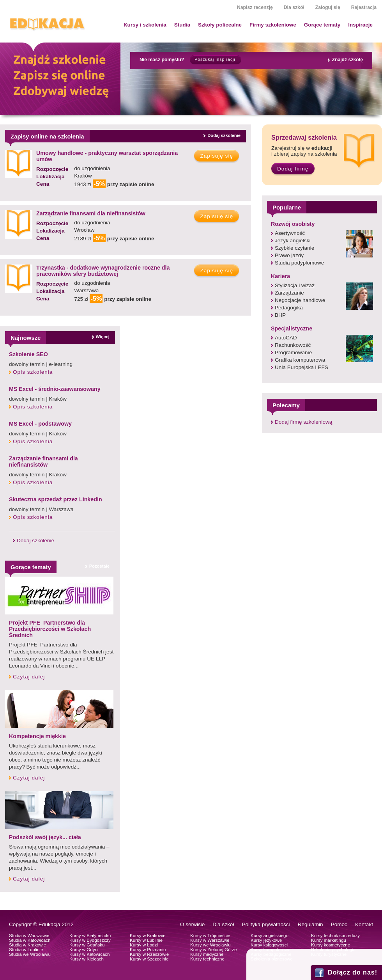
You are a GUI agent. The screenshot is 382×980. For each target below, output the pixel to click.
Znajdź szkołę (347, 60)
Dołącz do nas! (353, 972)
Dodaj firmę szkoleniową (303, 422)
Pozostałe (99, 566)
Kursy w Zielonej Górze (213, 950)
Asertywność (290, 233)
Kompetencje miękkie (37, 736)
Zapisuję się (217, 156)
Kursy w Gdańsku (87, 945)
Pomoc (339, 924)
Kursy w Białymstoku (90, 936)
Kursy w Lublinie (146, 940)
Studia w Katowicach (30, 940)
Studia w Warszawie (29, 936)
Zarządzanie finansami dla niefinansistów (91, 213)
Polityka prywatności (266, 924)
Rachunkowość (293, 345)
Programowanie (293, 352)
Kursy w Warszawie (210, 940)
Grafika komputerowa (300, 360)
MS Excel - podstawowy (40, 424)
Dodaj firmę (293, 169)
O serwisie (192, 924)
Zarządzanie (289, 293)
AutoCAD (286, 338)
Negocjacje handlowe (300, 300)
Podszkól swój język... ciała (45, 837)
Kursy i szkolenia (145, 25)
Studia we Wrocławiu (30, 954)
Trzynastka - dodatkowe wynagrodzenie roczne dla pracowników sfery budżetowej (103, 271)
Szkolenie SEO (28, 354)
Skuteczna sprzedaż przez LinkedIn (56, 499)
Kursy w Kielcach (87, 959)
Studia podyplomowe (299, 263)
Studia (182, 25)
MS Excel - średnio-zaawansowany (55, 389)
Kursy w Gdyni (84, 950)
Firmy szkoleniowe (273, 25)
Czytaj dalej (29, 677)
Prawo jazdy (289, 255)
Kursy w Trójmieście (210, 936)
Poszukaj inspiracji (215, 59)
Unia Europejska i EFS (302, 367)
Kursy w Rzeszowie (149, 954)
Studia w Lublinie (26, 950)
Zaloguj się (328, 7)
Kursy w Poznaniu (148, 950)
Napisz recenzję (255, 7)
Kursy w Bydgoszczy (90, 940)
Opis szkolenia (33, 372)
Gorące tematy (322, 25)
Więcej (103, 337)
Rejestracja (364, 7)
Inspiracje (360, 25)
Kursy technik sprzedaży (335, 936)
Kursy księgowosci (269, 945)
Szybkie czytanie (294, 248)
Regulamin (310, 924)
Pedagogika (289, 308)
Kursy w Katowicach (89, 954)
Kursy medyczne (207, 954)
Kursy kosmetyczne (331, 945)
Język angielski (293, 241)
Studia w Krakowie (27, 945)
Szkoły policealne (220, 25)
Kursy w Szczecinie (149, 959)
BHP (280, 315)
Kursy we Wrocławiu (210, 945)
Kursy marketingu (329, 940)
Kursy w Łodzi (144, 945)
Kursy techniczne (207, 959)
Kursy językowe (266, 940)
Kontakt (364, 924)
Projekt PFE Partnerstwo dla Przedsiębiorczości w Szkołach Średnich (50, 629)
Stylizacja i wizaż (295, 285)
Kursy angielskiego (270, 936)
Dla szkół (294, 7)
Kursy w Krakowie (148, 936)
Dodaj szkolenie (224, 135)
